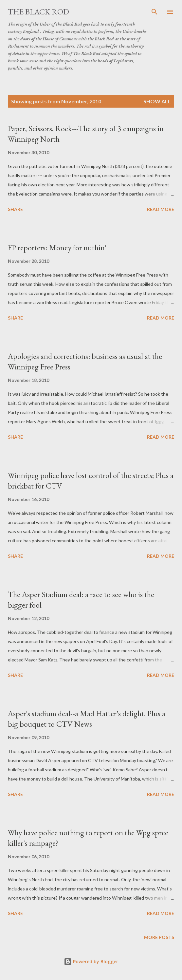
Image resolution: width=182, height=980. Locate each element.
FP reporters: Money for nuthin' (57, 248)
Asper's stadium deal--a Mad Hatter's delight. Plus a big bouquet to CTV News (87, 719)
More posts (159, 937)
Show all (157, 101)
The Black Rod (38, 12)
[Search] (155, 12)
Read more (161, 209)
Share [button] (15, 209)
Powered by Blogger (91, 961)
